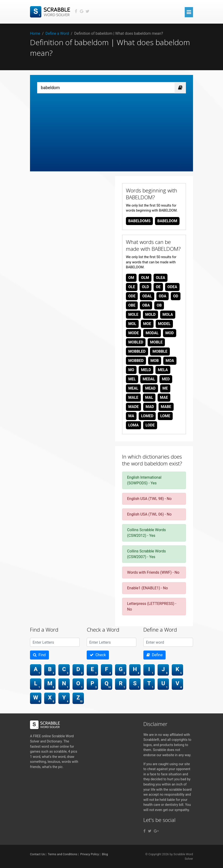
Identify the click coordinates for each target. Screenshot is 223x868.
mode (133, 333)
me (165, 388)
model (164, 324)
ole (132, 287)
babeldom (167, 221)
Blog (105, 854)
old (146, 287)
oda (163, 296)
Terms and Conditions (62, 854)
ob (159, 305)
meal (133, 388)
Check (98, 655)
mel (132, 379)
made (133, 407)
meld (146, 370)
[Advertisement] (111, 129)
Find (39, 655)
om (131, 278)
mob (155, 361)
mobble (160, 351)
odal (147, 296)
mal (149, 397)
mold (150, 315)
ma (131, 416)
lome (165, 416)
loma (133, 425)
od (176, 296)
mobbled (137, 351)
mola (168, 315)
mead (150, 388)
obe (132, 305)
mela (163, 370)
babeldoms (139, 221)
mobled (136, 342)
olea (161, 278)
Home (35, 33)
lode (150, 425)
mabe (166, 407)
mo (131, 370)
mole (133, 315)
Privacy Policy (90, 854)
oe (158, 287)
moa (170, 361)
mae (164, 397)
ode (132, 296)
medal (149, 379)
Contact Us (37, 854)
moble (156, 342)
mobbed (136, 361)
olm (145, 278)
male (133, 397)
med (166, 379)
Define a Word (57, 33)
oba (146, 305)
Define (154, 655)
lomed (147, 416)
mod (169, 333)
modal (152, 333)
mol (132, 324)
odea (172, 287)
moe (147, 324)
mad (150, 407)
